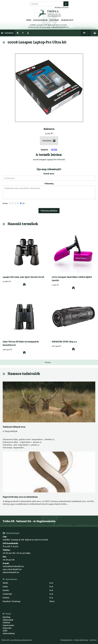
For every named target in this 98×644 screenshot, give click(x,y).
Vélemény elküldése (49, 211)
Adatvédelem (9, 633)
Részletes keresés (62, 7)
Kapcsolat (7, 628)
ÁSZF (5, 631)
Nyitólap (7, 617)
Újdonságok (8, 620)
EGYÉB (54, 150)
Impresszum (8, 625)
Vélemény (49, 184)
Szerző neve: (49, 174)
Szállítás (6, 623)
